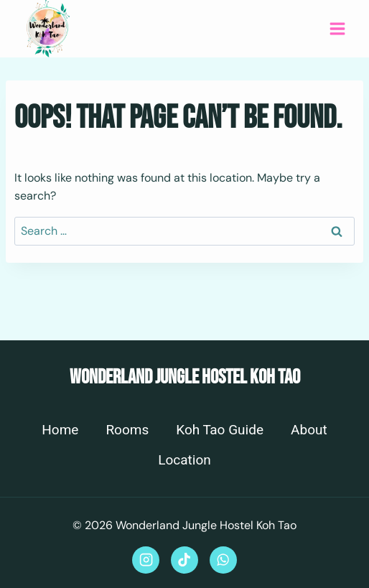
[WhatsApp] (223, 560)
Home (60, 430)
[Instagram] (146, 560)
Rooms (127, 430)
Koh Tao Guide (220, 430)
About (309, 430)
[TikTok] (184, 560)
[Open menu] (337, 28)
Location (184, 460)
